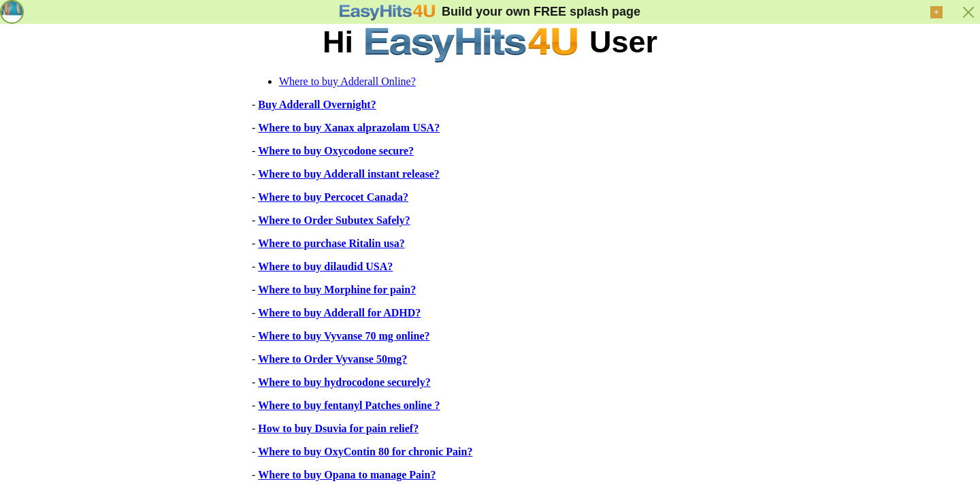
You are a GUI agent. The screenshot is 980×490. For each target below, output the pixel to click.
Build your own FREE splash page (541, 12)
